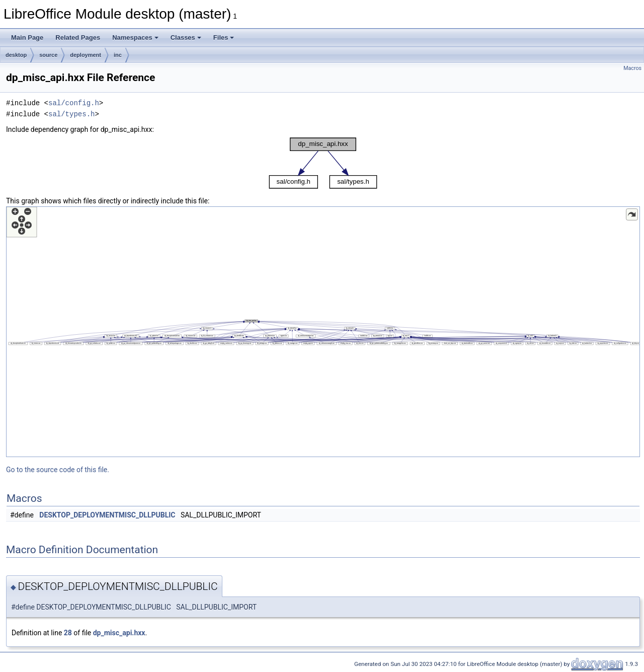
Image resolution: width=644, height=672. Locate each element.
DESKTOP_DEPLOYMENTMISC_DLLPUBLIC (107, 515)
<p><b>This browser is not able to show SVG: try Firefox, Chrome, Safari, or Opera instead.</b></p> (323, 163)
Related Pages (78, 38)
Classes (186, 38)
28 (68, 633)
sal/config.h (74, 103)
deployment (86, 55)
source (48, 55)
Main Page (27, 38)
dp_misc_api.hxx (119, 633)
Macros (632, 68)
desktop (16, 55)
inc (118, 55)
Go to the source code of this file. (58, 470)
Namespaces (135, 38)
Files (224, 38)
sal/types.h (71, 114)
